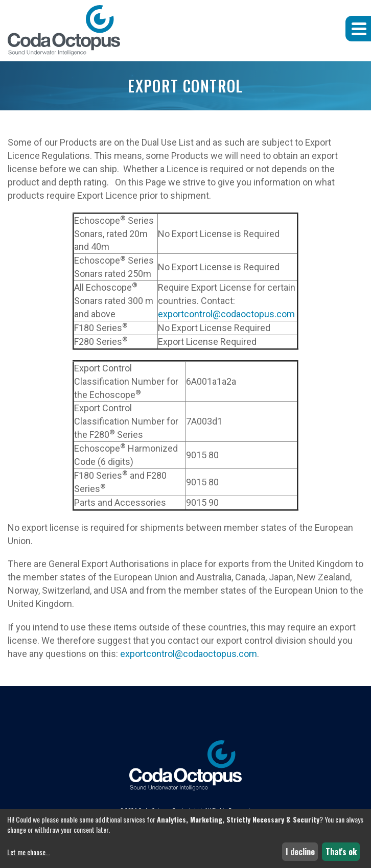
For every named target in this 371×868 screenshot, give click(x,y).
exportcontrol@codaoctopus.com (226, 314)
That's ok (341, 852)
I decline (300, 852)
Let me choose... (29, 852)
